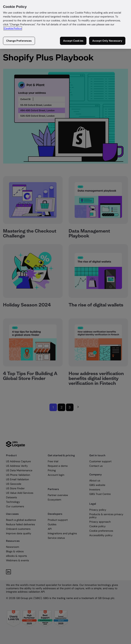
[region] (65, 24)
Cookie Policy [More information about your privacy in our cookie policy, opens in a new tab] (13, 28)
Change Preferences (19, 41)
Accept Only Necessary (107, 41)
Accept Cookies (73, 41)
